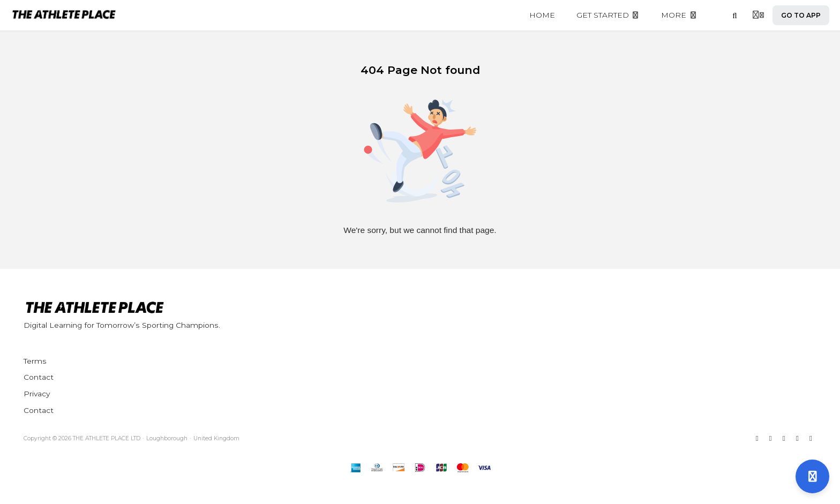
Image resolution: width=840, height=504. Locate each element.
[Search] (735, 15)
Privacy (37, 394)
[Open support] (812, 476)
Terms (35, 361)
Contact (39, 377)
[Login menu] (758, 16)
